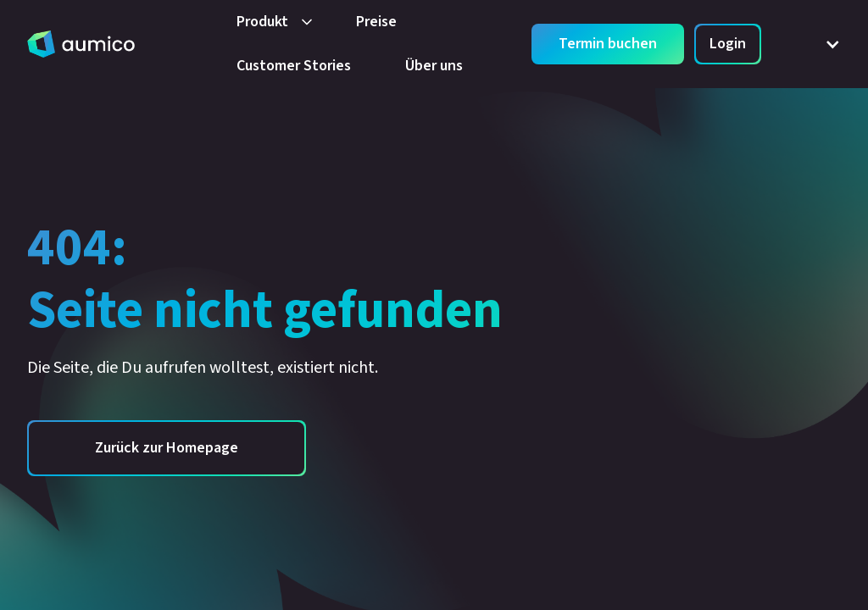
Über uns (434, 66)
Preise (376, 22)
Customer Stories (294, 66)
